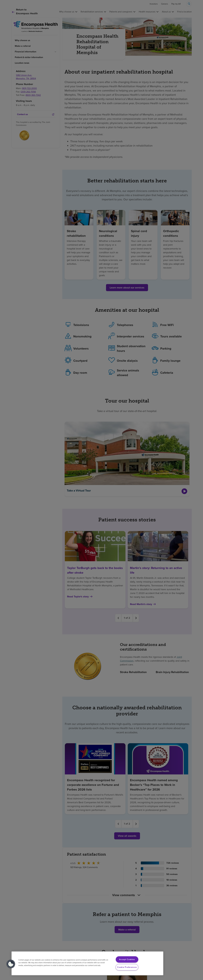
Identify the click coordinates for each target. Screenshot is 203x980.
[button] (11, 964)
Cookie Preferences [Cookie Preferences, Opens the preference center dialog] (127, 967)
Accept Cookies (127, 959)
